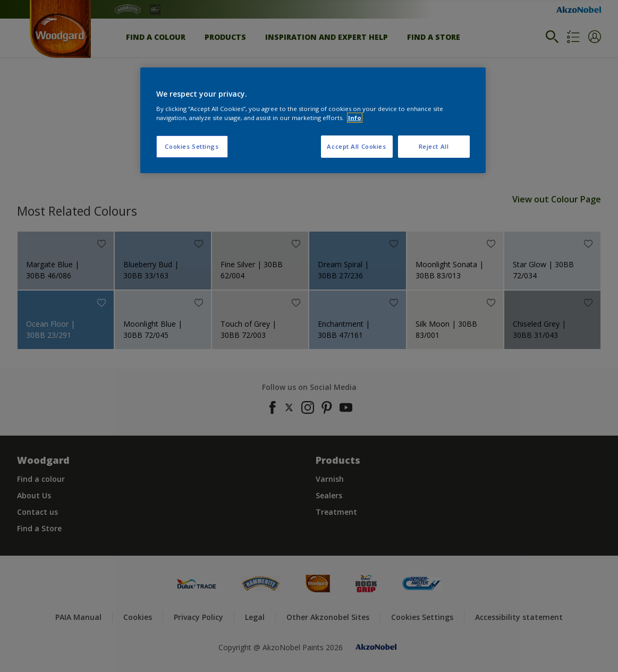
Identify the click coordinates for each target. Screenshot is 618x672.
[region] (313, 121)
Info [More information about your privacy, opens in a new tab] (355, 118)
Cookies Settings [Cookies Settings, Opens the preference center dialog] (192, 146)
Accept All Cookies (356, 146)
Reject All (434, 146)
